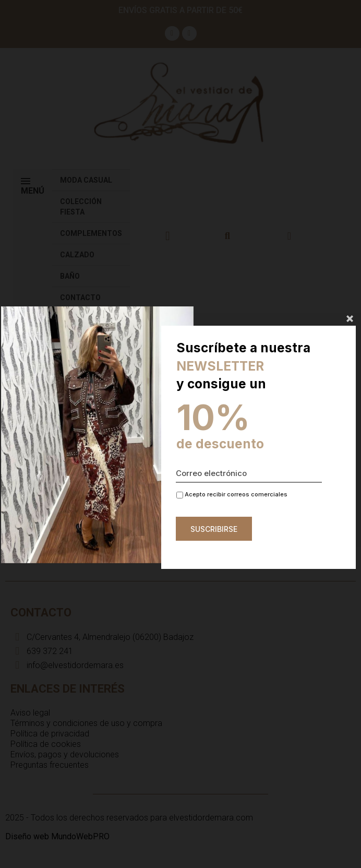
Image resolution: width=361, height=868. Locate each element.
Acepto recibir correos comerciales (232, 494)
